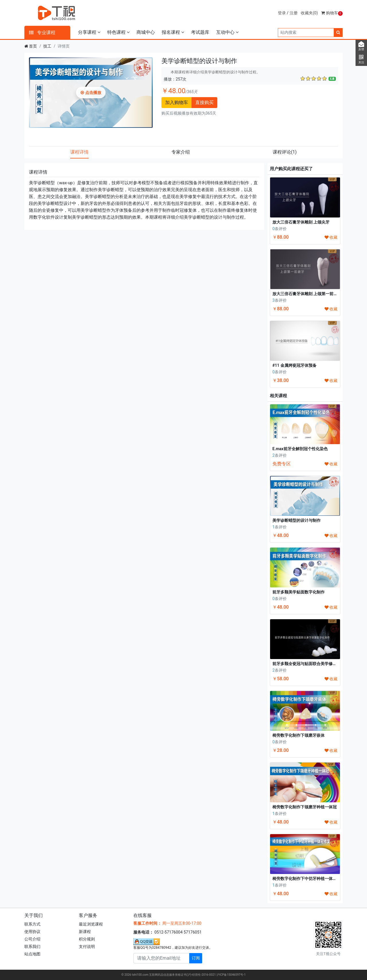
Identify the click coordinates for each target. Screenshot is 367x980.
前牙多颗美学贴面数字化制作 (298, 592)
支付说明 (87, 946)
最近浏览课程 (91, 924)
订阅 (196, 958)
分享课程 (89, 32)
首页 (33, 46)
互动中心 (227, 32)
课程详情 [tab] (79, 152)
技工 (47, 46)
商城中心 (146, 32)
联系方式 (32, 924)
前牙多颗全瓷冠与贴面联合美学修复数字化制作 (315, 664)
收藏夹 (309, 13)
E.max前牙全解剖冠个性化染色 (300, 449)
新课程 (85, 932)
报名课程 (173, 32)
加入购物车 (177, 102)
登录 (282, 13)
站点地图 (32, 954)
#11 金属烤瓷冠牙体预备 (294, 365)
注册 (294, 13)
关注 (361, 59)
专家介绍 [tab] (181, 152)
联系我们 (32, 946)
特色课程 (118, 32)
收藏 (331, 237)
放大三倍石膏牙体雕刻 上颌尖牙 (301, 222)
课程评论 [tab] (285, 152)
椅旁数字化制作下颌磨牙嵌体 (298, 735)
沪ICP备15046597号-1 (231, 975)
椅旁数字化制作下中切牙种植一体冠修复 (309, 879)
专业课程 (42, 33)
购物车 (332, 13)
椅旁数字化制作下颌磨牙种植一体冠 (304, 807)
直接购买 (204, 102)
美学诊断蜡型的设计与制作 (296, 520)
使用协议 (32, 932)
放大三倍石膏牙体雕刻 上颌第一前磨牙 (307, 294)
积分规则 (87, 939)
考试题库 (200, 32)
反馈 (361, 46)
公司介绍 (32, 939)
